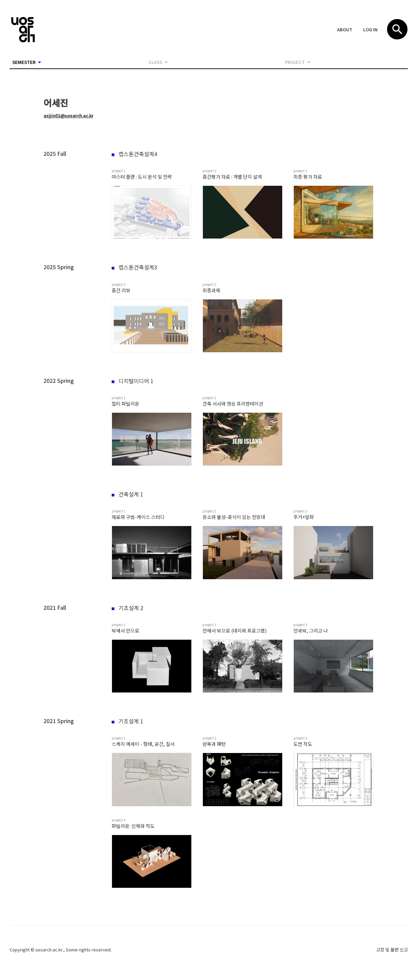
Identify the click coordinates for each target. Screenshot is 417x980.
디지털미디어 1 (133, 381)
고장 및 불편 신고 (392, 950)
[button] (345, 30)
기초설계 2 (127, 608)
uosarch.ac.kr (49, 950)
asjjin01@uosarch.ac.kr (68, 116)
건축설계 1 (127, 494)
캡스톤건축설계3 (134, 267)
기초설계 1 (127, 721)
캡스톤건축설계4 (134, 154)
